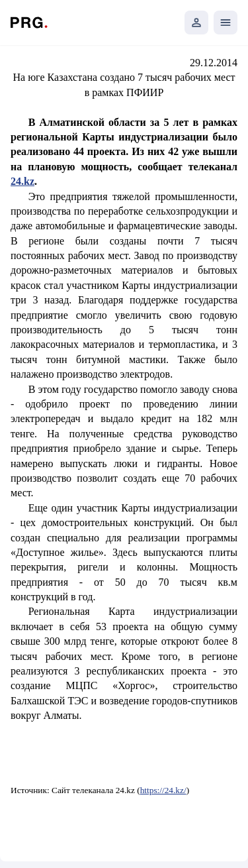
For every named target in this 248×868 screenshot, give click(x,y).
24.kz (22, 181)
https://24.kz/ (163, 790)
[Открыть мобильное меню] (226, 23)
